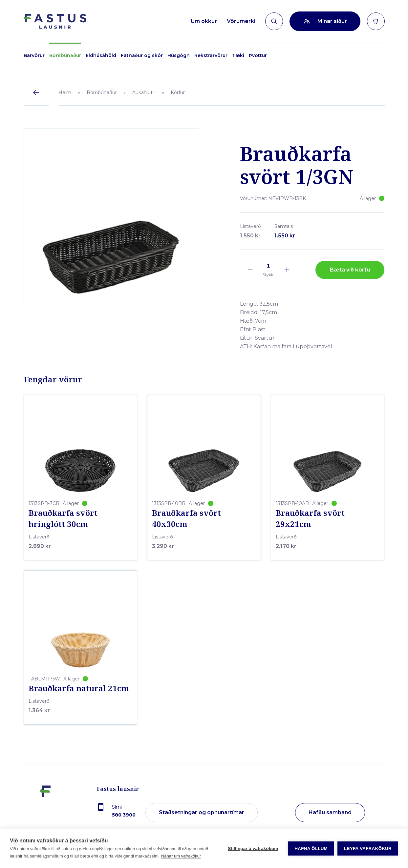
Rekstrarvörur (211, 55)
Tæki (238, 55)
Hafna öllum (311, 848)
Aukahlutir (144, 92)
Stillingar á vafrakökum (253, 848)
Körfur (178, 92)
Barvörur (34, 55)
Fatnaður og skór (142, 55)
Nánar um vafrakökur (181, 856)
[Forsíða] (55, 21)
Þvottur (258, 55)
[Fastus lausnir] (45, 810)
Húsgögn (179, 55)
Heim (65, 92)
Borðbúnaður (65, 55)
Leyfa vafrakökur (368, 848)
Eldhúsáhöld (101, 55)
